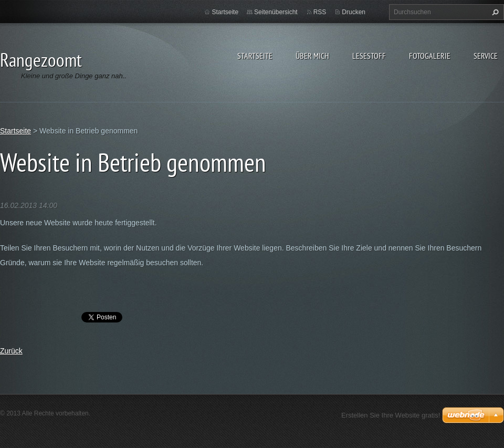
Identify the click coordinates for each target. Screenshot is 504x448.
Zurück (11, 351)
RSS (320, 12)
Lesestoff (369, 56)
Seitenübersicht (276, 12)
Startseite (255, 56)
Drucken (354, 12)
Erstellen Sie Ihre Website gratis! (391, 415)
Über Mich (312, 56)
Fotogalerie (430, 56)
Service (486, 56)
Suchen (494, 12)
